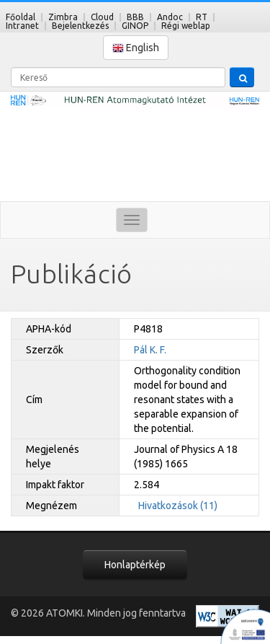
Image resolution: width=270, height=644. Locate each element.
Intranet (22, 26)
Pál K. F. (150, 350)
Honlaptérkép (135, 565)
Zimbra (63, 17)
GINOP (135, 26)
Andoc (170, 17)
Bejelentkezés (80, 26)
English (136, 48)
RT (202, 17)
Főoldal (21, 17)
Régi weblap (186, 26)
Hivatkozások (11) (178, 506)
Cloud (102, 17)
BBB (135, 17)
